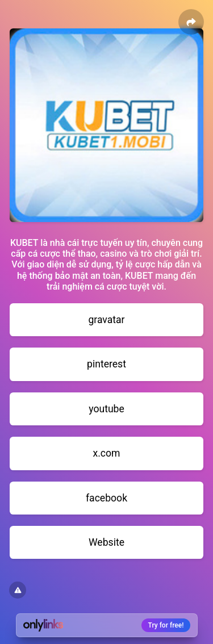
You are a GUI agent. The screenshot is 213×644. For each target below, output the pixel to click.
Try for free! (166, 625)
